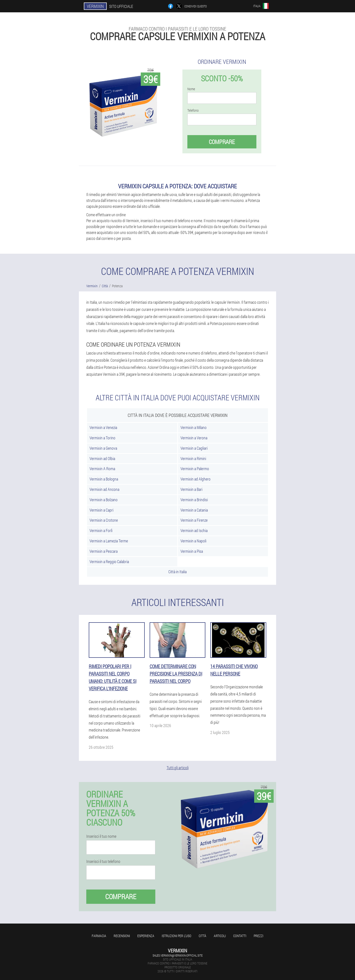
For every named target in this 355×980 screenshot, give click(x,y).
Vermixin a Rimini (193, 458)
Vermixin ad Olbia (102, 458)
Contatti (240, 936)
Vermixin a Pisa (192, 551)
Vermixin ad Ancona (104, 489)
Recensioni (122, 936)
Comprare (222, 142)
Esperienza (146, 936)
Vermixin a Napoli (193, 541)
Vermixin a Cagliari (194, 448)
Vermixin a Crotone (104, 520)
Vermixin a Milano (194, 427)
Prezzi (258, 936)
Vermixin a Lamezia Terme (109, 541)
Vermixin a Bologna (104, 479)
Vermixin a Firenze (194, 520)
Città (203, 936)
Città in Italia (177, 572)
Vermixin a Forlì (101, 530)
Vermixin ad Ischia (194, 530)
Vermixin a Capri (101, 510)
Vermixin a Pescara (104, 551)
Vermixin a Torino (102, 438)
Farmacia (99, 936)
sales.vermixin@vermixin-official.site (178, 955)
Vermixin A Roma (102, 469)
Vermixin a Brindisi (194, 500)
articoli (220, 936)
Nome (191, 89)
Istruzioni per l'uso (177, 936)
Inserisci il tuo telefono (103, 861)
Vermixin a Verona (194, 438)
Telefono (193, 110)
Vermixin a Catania (194, 510)
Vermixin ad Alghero (195, 479)
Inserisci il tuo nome (101, 836)
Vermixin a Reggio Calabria (109, 561)
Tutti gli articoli (178, 768)
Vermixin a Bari (191, 489)
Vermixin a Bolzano (104, 500)
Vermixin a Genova (103, 448)
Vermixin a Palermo (195, 469)
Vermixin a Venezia (103, 427)
